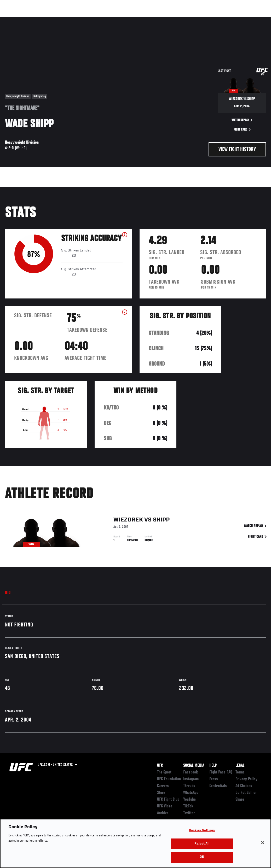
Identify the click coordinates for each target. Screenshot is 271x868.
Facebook (191, 772)
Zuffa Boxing (217, 20)
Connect (170, 20)
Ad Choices (244, 786)
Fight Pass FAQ (221, 772)
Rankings (36, 20)
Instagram (191, 779)
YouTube (189, 800)
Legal (240, 766)
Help (213, 766)
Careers (163, 786)
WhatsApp (191, 793)
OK (202, 857)
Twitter (189, 813)
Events (14, 20)
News (80, 20)
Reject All (202, 844)
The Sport (164, 772)
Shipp (161, 521)
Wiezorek (128, 521)
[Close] (263, 843)
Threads (189, 786)
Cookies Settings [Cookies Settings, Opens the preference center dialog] (202, 831)
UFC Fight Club (168, 800)
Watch (191, 20)
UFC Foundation (169, 779)
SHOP (240, 20)
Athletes (60, 20)
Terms (240, 772)
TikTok (188, 806)
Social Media (194, 766)
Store (161, 793)
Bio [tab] (8, 593)
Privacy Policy (246, 779)
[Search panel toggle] (254, 20)
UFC (160, 766)
